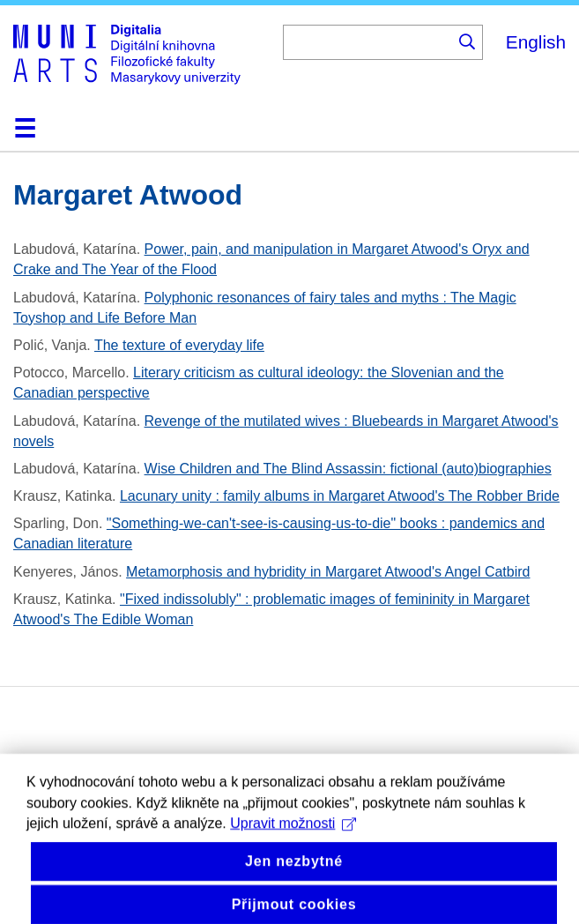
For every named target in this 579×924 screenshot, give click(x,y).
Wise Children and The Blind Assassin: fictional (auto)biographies (348, 469)
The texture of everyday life (179, 345)
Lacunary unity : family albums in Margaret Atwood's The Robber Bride (340, 496)
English (536, 42)
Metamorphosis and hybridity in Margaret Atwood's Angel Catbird (328, 572)
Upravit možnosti (293, 838)
